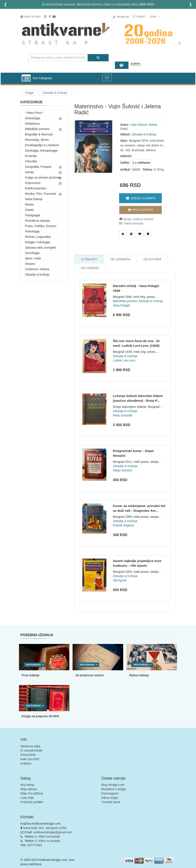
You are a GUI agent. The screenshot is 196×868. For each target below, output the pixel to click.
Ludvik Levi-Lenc (124, 360)
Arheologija (33, 118)
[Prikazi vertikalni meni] (26, 78)
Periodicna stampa (37, 221)
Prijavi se (123, 17)
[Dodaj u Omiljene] (140, 234)
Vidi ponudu (33, 665)
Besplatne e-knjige (114, 789)
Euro (155, 17)
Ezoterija (31, 156)
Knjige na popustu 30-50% (40, 716)
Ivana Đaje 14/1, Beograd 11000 (45, 828)
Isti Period (90, 268)
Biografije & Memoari (39, 134)
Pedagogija (33, 215)
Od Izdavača (120, 259)
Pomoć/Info (28, 755)
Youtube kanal (111, 802)
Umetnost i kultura (37, 269)
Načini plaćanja (133, 223)
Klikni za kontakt (49, 837)
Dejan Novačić (123, 470)
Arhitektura (32, 124)
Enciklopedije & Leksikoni (42, 145)
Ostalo (29, 210)
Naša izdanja (34, 199)
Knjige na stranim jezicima (43, 177)
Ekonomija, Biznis (37, 140)
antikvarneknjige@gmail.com (53, 832)
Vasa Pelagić (122, 305)
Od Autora (152, 259)
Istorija (29, 172)
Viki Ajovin (120, 580)
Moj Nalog (27, 785)
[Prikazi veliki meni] (107, 77)
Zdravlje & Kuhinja (55, 93)
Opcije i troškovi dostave (138, 219)
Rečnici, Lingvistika (38, 237)
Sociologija (32, 253)
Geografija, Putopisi (38, 167)
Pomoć (141, 17)
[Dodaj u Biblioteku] (131, 234)
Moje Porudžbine (32, 793)
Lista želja (27, 798)
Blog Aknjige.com (113, 785)
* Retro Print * (34, 113)
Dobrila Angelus (123, 525)
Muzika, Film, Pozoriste (41, 194)
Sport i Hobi (33, 258)
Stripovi (30, 264)
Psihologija (32, 231)
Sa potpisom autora (89, 675)
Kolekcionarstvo (36, 188)
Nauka (29, 204)
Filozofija (31, 161)
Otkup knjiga (110, 798)
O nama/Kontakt (31, 750)
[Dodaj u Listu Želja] (123, 234)
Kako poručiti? (30, 759)
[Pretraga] (98, 58)
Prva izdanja (31, 675)
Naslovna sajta (30, 746)
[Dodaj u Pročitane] (148, 234)
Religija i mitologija (37, 242)
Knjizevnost (33, 183)
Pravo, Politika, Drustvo (41, 226)
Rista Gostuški (123, 415)
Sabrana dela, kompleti (40, 248)
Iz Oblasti (89, 259)
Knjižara (26, 763)
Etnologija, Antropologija (41, 151)
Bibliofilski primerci (37, 129)
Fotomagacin (110, 793)
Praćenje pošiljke (32, 802)
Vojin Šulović (139, 125)
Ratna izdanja (139, 675)
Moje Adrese (29, 789)
